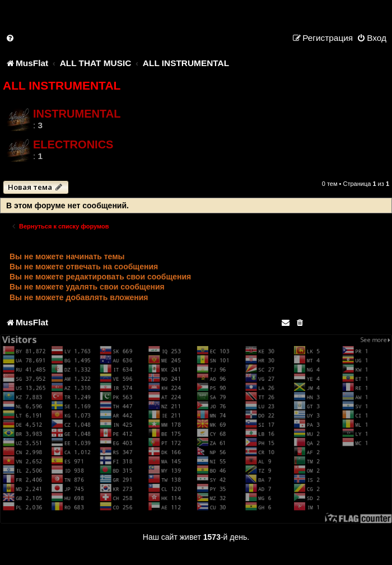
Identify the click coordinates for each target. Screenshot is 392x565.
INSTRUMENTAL (77, 114)
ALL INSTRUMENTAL (62, 85)
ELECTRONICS (73, 144)
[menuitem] (11, 38)
